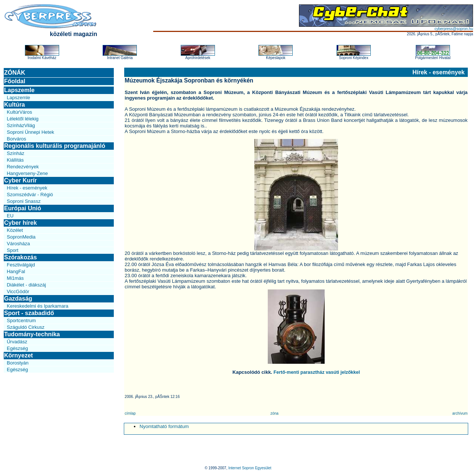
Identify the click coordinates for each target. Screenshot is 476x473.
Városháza (18, 244)
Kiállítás (15, 160)
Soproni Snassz (24, 201)
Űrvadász (17, 342)
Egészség (17, 348)
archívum (460, 413)
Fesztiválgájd (21, 265)
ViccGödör (18, 291)
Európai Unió (23, 208)
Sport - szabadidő (29, 313)
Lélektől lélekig (22, 119)
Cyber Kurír (20, 180)
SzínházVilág (21, 125)
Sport (12, 250)
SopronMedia (21, 237)
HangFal (16, 271)
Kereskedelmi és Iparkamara (37, 306)
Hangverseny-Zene (27, 173)
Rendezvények (23, 167)
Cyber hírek (20, 223)
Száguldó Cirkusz (25, 327)
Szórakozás (20, 257)
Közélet (15, 230)
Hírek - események (27, 188)
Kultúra (15, 105)
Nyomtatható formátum (164, 426)
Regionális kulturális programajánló (55, 146)
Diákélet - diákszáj (26, 285)
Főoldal (15, 81)
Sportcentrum (21, 320)
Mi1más (15, 278)
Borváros (16, 139)
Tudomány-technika (32, 334)
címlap (130, 413)
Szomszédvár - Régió (30, 195)
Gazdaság (18, 299)
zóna (274, 413)
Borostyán (18, 363)
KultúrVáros (19, 112)
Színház (15, 153)
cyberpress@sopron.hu (454, 29)
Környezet (18, 355)
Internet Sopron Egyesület (250, 468)
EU (10, 216)
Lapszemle (19, 90)
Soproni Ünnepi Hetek (30, 132)
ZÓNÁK (15, 73)
